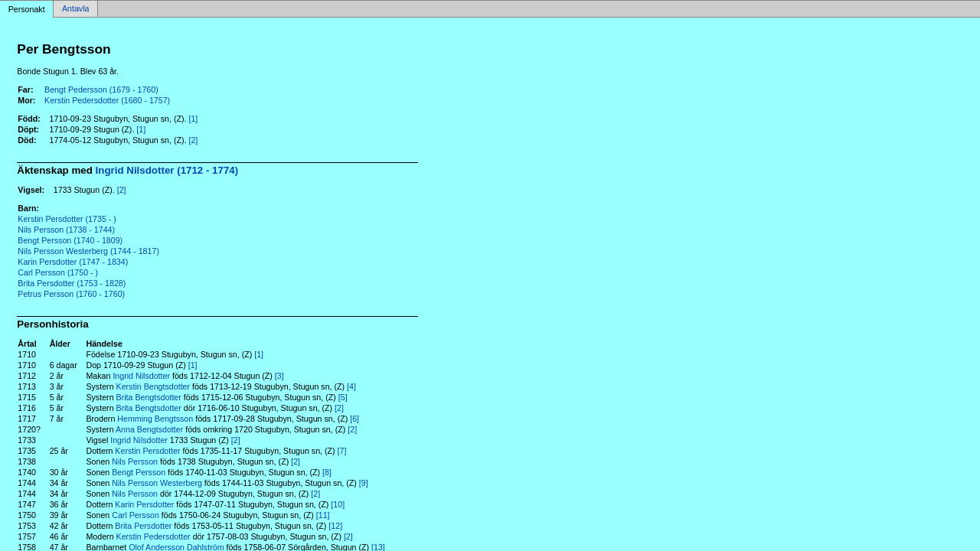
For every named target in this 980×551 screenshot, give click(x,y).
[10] (338, 504)
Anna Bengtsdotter (149, 429)
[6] (354, 419)
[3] (279, 376)
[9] (364, 483)
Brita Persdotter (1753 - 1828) (72, 283)
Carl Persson (136, 515)
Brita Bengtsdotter (149, 397)
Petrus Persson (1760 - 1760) (71, 294)
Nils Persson (135, 461)
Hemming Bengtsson (155, 419)
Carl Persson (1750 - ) (58, 272)
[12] (335, 526)
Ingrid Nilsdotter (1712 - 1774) (167, 170)
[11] (323, 515)
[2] (193, 140)
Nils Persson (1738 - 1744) (66, 230)
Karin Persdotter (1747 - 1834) (73, 262)
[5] (343, 397)
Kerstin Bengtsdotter (154, 386)
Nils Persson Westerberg (157, 483)
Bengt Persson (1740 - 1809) (70, 240)
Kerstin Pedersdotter (154, 536)
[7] (342, 451)
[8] (327, 472)
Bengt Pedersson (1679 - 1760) (101, 90)
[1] (193, 119)
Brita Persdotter (143, 526)
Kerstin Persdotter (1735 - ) (67, 219)
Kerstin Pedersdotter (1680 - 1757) (107, 100)
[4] (351, 386)
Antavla (76, 9)
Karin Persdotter (144, 504)
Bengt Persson (139, 472)
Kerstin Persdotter (147, 451)
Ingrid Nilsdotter (141, 376)
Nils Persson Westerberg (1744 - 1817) (88, 251)
